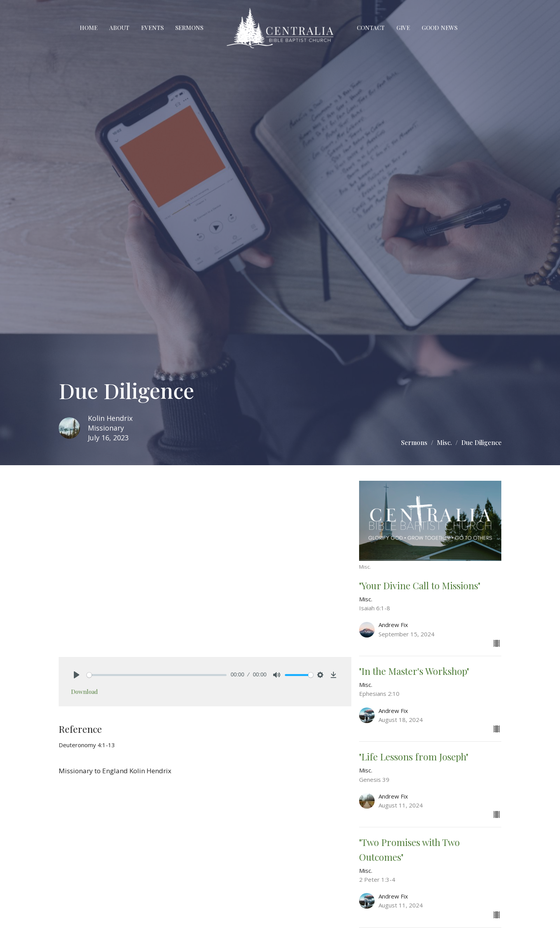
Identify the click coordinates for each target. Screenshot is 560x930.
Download (85, 692)
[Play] (77, 675)
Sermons (189, 28)
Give (403, 28)
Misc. (444, 442)
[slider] (157, 675)
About (119, 28)
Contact (371, 28)
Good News (440, 28)
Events (152, 28)
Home (89, 28)
